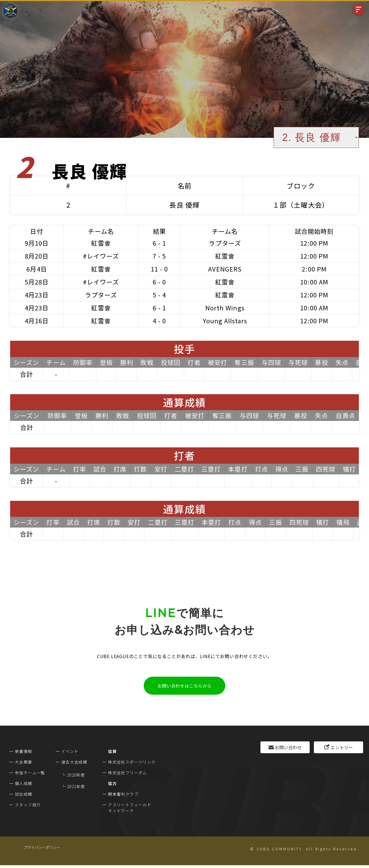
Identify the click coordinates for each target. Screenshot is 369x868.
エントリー (342, 747)
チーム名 (101, 231)
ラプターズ (225, 243)
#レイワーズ (101, 256)
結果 (159, 231)
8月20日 (37, 256)
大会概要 (24, 762)
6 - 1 (159, 243)
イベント (70, 751)
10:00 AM (314, 282)
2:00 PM (314, 269)
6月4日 (37, 269)
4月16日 (37, 320)
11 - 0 (159, 269)
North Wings (225, 308)
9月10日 (37, 243)
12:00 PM (314, 243)
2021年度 (76, 786)
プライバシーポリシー (42, 847)
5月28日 (37, 282)
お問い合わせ (288, 747)
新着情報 (24, 751)
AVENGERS (225, 269)
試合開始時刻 (314, 231)
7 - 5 (159, 256)
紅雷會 (101, 243)
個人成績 (24, 783)
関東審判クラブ (123, 794)
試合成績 (24, 794)
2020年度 (76, 775)
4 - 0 (159, 320)
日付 (37, 231)
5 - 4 (159, 295)
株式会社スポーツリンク (132, 762)
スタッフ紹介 (28, 805)
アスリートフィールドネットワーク (130, 808)
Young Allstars (225, 320)
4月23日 (37, 295)
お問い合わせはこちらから (184, 686)
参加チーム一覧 (30, 773)
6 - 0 (159, 282)
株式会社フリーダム (128, 773)
